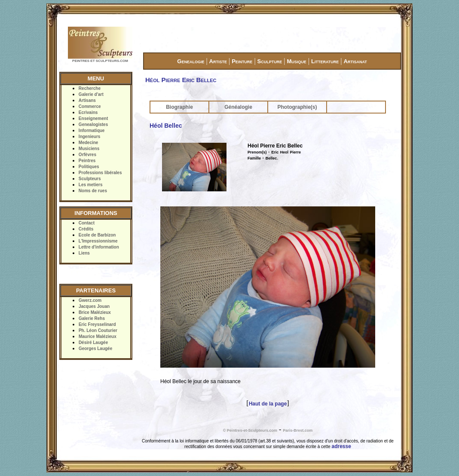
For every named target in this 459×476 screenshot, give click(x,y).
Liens (84, 253)
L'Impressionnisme (98, 241)
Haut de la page (268, 404)
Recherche (90, 88)
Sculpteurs (90, 179)
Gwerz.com (90, 300)
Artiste (218, 61)
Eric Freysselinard (97, 324)
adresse (341, 446)
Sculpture (270, 61)
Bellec (271, 158)
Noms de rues (93, 191)
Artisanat (355, 61)
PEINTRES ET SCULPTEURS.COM (100, 61)
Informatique (92, 131)
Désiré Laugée (93, 342)
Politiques (89, 167)
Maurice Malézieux (98, 336)
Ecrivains (88, 112)
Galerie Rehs (92, 318)
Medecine (89, 143)
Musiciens (89, 149)
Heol (285, 152)
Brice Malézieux (95, 312)
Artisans (87, 100)
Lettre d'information (99, 247)
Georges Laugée (95, 349)
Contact (87, 223)
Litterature (325, 61)
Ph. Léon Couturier (98, 330)
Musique (296, 61)
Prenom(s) (257, 152)
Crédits (86, 229)
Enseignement (93, 118)
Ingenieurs (90, 137)
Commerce (90, 106)
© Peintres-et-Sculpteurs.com (250, 430)
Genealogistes (93, 124)
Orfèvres (87, 155)
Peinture (242, 61)
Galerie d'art (91, 94)
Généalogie (238, 107)
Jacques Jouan (94, 306)
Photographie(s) (297, 107)
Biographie (179, 107)
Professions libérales (100, 173)
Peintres (87, 161)
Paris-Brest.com (298, 430)
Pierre (295, 152)
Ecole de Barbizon (97, 235)
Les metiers (91, 185)
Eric (275, 152)
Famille (254, 158)
